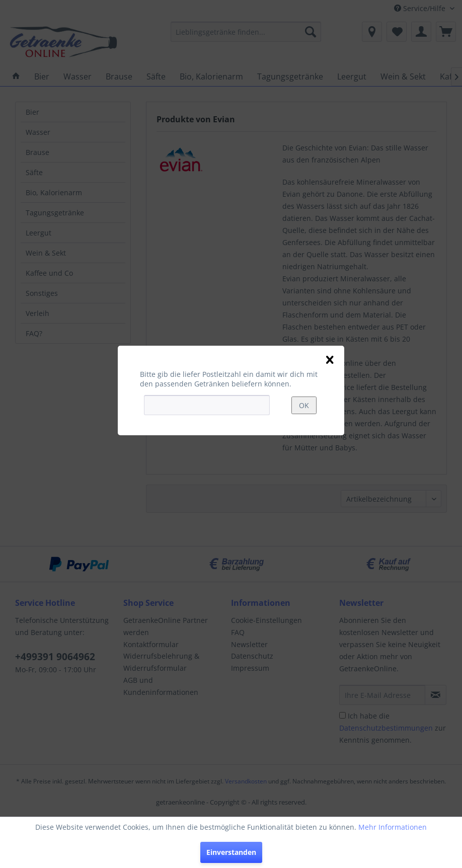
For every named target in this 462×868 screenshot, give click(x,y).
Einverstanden (231, 852)
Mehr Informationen (393, 827)
